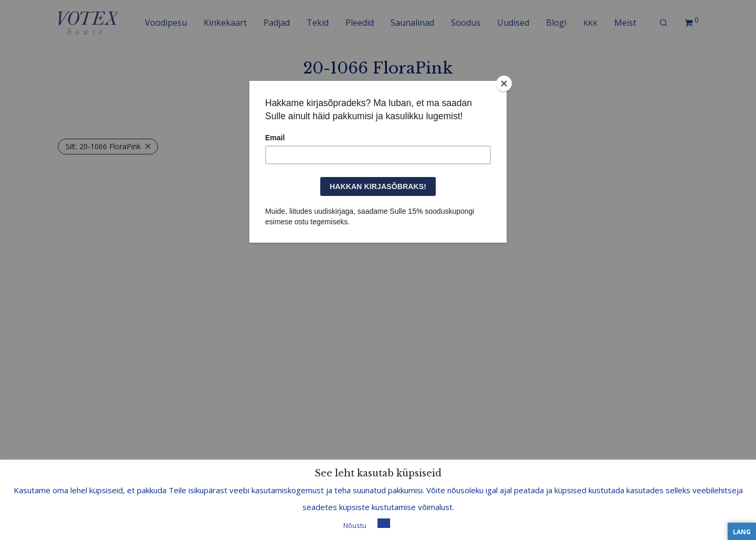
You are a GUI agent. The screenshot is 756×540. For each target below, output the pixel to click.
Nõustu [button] (355, 525)
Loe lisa (407, 525)
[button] (384, 523)
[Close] (504, 84)
